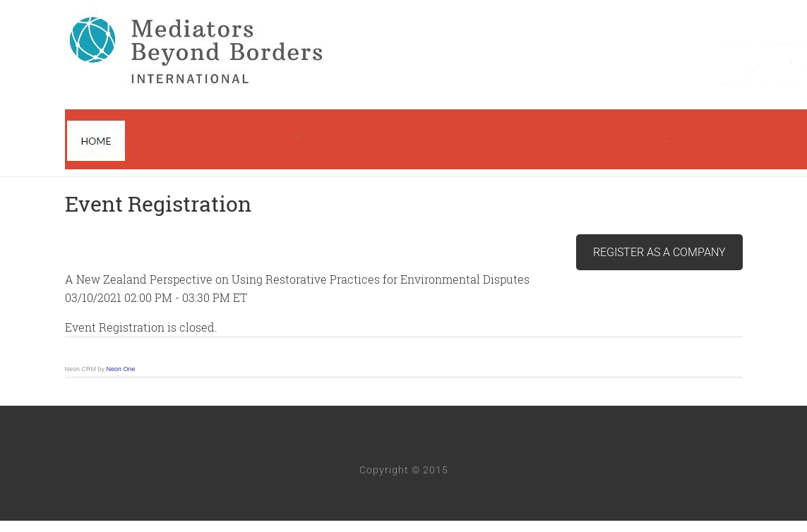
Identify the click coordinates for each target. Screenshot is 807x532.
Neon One (121, 369)
